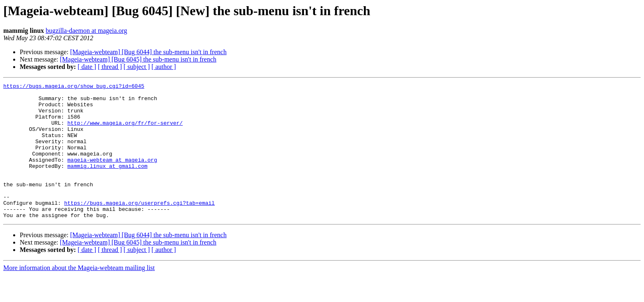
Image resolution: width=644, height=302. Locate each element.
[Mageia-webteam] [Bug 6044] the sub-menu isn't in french (148, 52)
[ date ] (87, 67)
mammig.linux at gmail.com (107, 183)
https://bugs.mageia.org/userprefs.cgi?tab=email (139, 227)
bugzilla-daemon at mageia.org (86, 31)
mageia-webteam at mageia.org (112, 176)
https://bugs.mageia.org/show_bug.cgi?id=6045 (74, 87)
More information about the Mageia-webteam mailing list (79, 295)
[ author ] (164, 67)
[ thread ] (110, 67)
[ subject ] (137, 67)
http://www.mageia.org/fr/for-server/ (125, 131)
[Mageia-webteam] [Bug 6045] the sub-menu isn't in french (138, 59)
